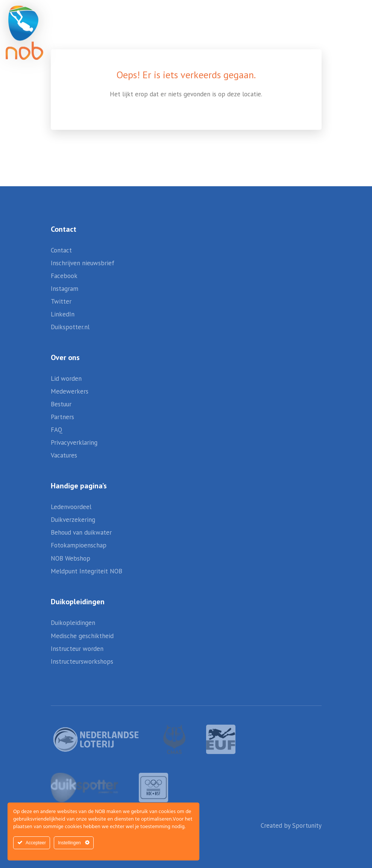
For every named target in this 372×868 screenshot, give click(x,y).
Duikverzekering (73, 520)
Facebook (64, 276)
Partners (62, 417)
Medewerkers (70, 391)
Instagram (65, 289)
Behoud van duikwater (81, 532)
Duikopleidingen (73, 623)
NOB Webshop (71, 558)
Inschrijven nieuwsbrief (83, 263)
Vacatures (64, 455)
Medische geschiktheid (82, 636)
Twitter (61, 301)
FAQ (57, 430)
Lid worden (66, 379)
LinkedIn (63, 314)
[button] (342, 23)
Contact (61, 250)
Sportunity (307, 825)
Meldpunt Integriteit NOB (87, 571)
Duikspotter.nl (70, 327)
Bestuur (61, 404)
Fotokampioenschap (79, 545)
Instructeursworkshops (82, 661)
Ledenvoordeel (71, 507)
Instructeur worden (77, 649)
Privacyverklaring (74, 442)
